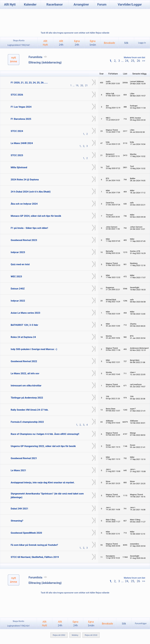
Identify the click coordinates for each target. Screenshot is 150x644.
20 (82, 85)
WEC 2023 (16, 276)
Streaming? (17, 521)
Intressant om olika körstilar (26, 386)
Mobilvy (75, 635)
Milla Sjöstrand (19, 167)
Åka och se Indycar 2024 (24, 204)
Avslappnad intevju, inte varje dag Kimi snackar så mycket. (43, 482)
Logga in (142, 43)
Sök (126, 43)
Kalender (30, 4)
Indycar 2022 (18, 301)
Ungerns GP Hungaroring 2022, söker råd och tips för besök (43, 446)
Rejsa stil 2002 (59, 635)
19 (77, 85)
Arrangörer (81, 4)
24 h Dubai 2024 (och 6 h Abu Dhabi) (31, 192)
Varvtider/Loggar (130, 4)
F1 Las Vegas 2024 (21, 107)
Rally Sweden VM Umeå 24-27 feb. (30, 410)
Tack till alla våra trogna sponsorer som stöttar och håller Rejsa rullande (75, 33)
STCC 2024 (17, 131)
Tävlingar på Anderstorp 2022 (27, 398)
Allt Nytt (10, 4)
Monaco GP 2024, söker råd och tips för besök (36, 216)
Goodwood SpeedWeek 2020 (26, 533)
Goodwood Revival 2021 (24, 458)
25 (132, 61)
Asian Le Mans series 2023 (25, 313)
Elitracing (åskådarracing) (45, 62)
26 (138, 61)
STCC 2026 (17, 95)
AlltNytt (45, 43)
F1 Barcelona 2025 (21, 119)
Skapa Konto (19, 40)
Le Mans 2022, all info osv (25, 373)
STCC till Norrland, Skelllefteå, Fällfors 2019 (35, 557)
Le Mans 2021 (18, 470)
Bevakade (109, 43)
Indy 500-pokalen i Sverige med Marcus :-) (34, 349)
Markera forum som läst (134, 57)
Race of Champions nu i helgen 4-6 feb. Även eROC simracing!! (45, 434)
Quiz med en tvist (20, 264)
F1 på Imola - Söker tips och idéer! (29, 228)
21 (86, 85)
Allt (61, 43)
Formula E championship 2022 (27, 422)
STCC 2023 (17, 155)
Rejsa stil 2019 (91, 635)
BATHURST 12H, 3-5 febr (24, 325)
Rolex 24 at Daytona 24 (23, 337)
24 (127, 61)
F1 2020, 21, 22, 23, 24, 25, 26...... (29, 83)
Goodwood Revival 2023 (24, 240)
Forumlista (38, 57)
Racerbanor (55, 4)
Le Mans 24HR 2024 (22, 143)
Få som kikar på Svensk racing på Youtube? (34, 545)
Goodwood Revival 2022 (24, 361)
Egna (77, 43)
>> (143, 61)
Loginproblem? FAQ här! (19, 45)
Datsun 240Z (18, 289)
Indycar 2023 (18, 252)
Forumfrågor (141, 623)
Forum (102, 4)
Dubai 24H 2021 (19, 509)
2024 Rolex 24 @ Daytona (25, 179)
